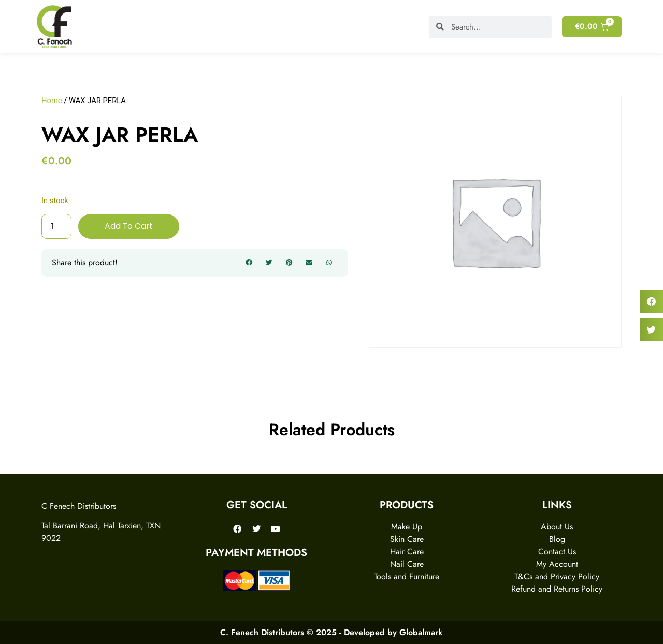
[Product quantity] (56, 226)
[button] (249, 263)
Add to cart (129, 226)
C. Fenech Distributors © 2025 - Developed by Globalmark (331, 632)
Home (52, 101)
